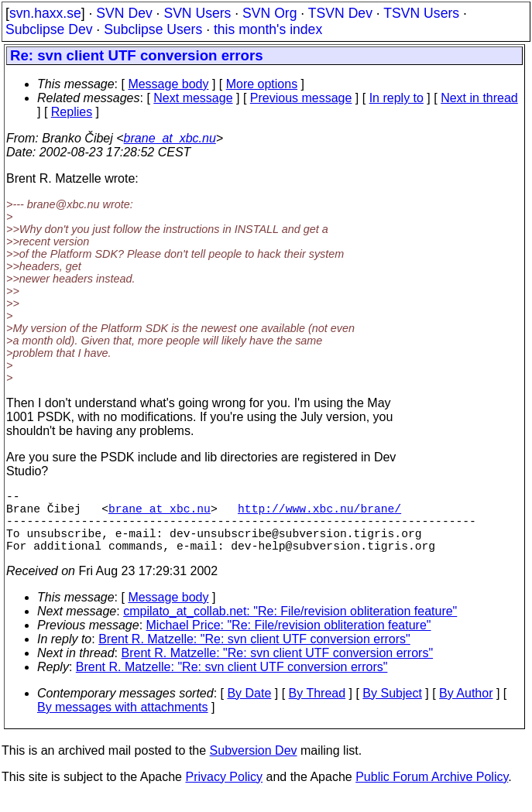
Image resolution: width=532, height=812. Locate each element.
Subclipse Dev (49, 29)
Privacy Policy (224, 792)
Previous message (301, 98)
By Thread (317, 709)
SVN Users (197, 13)
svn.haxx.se (45, 13)
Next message (193, 98)
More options (262, 84)
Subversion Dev (254, 766)
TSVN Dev (340, 13)
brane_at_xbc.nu (170, 138)
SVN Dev (124, 13)
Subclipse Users (153, 29)
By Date (249, 709)
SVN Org (269, 13)
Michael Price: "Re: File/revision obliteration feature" (289, 641)
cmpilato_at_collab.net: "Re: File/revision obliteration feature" (290, 627)
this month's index (268, 29)
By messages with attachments (123, 723)
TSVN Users (421, 13)
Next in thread (479, 98)
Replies (72, 112)
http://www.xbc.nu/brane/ (319, 514)
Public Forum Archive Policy (432, 792)
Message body (168, 84)
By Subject (392, 709)
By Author (466, 709)
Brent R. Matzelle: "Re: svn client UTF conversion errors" (254, 654)
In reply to (396, 98)
